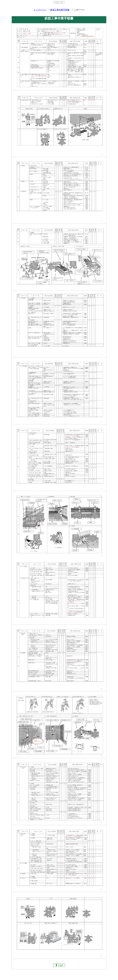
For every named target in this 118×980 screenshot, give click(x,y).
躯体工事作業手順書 (60, 10)
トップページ (40, 10)
